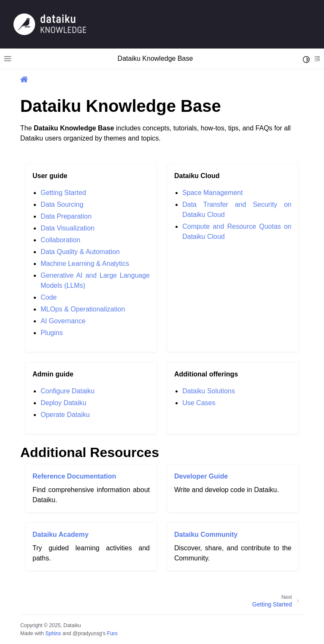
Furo (112, 633)
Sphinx (53, 633)
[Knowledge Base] (50, 24)
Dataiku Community (206, 534)
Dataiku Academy (61, 534)
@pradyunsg (87, 633)
